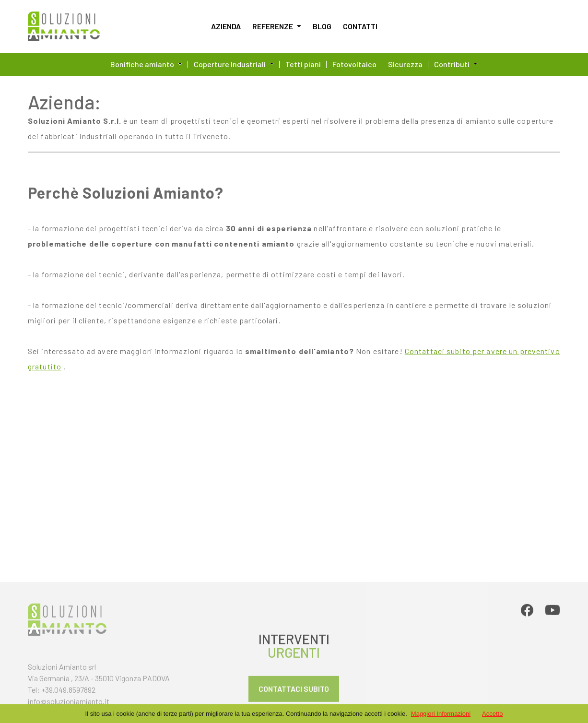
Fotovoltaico (354, 64)
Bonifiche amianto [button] (146, 64)
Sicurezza (405, 64)
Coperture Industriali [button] (234, 64)
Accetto (492, 714)
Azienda (226, 26)
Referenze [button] (277, 26)
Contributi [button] (456, 64)
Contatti (360, 26)
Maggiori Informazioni (441, 714)
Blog (322, 26)
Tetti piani (303, 64)
